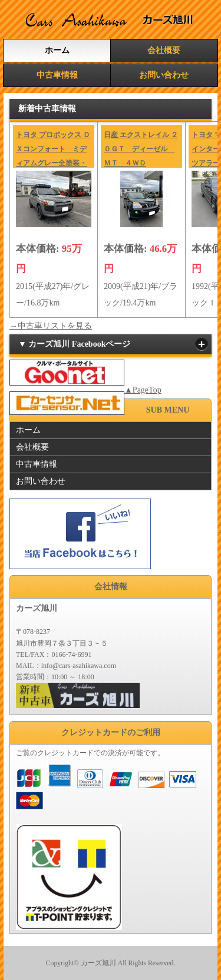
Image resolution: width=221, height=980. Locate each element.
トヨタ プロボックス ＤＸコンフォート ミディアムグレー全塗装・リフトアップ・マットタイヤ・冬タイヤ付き (53, 163)
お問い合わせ (164, 75)
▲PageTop (143, 390)
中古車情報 (57, 75)
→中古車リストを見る (51, 326)
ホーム (57, 50)
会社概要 (164, 50)
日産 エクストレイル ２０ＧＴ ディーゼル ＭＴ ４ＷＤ (141, 149)
